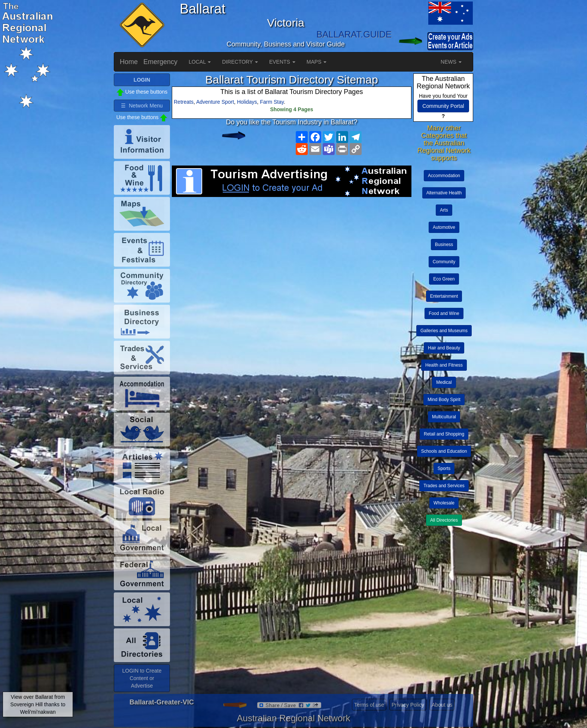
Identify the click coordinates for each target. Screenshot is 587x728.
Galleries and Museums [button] (444, 331)
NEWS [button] (451, 62)
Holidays (247, 102)
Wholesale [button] (444, 503)
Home (129, 62)
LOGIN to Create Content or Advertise (142, 678)
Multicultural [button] (444, 417)
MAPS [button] (317, 62)
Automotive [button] (444, 227)
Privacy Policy (408, 705)
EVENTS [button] (282, 62)
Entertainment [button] (444, 296)
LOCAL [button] (200, 62)
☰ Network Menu (142, 106)
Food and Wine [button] (444, 313)
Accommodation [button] (444, 176)
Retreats (184, 102)
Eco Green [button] (444, 279)
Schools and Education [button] (444, 451)
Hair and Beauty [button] (444, 348)
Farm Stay (272, 102)
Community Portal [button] (443, 106)
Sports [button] (444, 468)
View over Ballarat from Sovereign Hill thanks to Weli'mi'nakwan (38, 704)
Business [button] (444, 245)
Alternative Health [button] (444, 193)
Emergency (160, 62)
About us (442, 705)
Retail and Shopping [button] (444, 434)
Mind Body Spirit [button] (444, 400)
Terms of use (369, 705)
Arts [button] (444, 210)
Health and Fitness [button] (444, 365)
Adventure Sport (215, 102)
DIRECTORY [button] (240, 62)
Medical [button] (444, 382)
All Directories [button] (444, 520)
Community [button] (444, 262)
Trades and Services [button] (444, 486)
